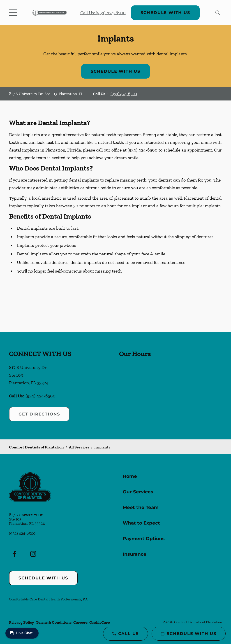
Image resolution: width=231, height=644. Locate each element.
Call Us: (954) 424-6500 (103, 13)
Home (130, 476)
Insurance (135, 554)
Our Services (138, 492)
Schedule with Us (165, 13)
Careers (80, 622)
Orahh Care (100, 622)
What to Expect (141, 523)
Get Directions (39, 414)
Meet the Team (141, 507)
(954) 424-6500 (124, 94)
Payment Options (144, 539)
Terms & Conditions (54, 622)
